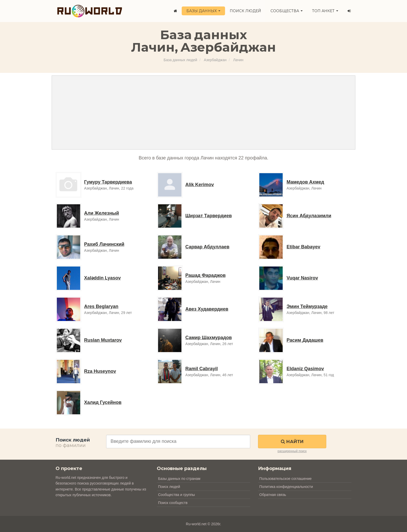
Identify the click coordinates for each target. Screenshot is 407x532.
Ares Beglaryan (101, 306)
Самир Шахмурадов (209, 338)
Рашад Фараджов (205, 275)
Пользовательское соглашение (286, 479)
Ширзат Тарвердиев (209, 216)
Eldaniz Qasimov (305, 369)
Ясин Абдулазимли (309, 216)
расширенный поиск (292, 451)
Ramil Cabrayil (202, 369)
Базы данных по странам (179, 479)
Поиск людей (245, 11)
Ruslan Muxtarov (103, 340)
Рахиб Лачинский (104, 244)
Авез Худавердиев (207, 309)
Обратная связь (273, 495)
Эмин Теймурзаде (307, 306)
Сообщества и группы (177, 495)
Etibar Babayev (303, 247)
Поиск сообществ (173, 503)
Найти (292, 442)
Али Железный (101, 213)
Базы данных (203, 11)
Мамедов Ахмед (305, 182)
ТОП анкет (325, 11)
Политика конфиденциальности (286, 487)
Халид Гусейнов (103, 402)
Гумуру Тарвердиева (108, 182)
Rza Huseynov (100, 371)
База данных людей (180, 60)
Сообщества (287, 11)
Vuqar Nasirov (302, 278)
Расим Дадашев (305, 340)
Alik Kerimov (200, 185)
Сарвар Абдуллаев (207, 247)
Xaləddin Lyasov (102, 278)
